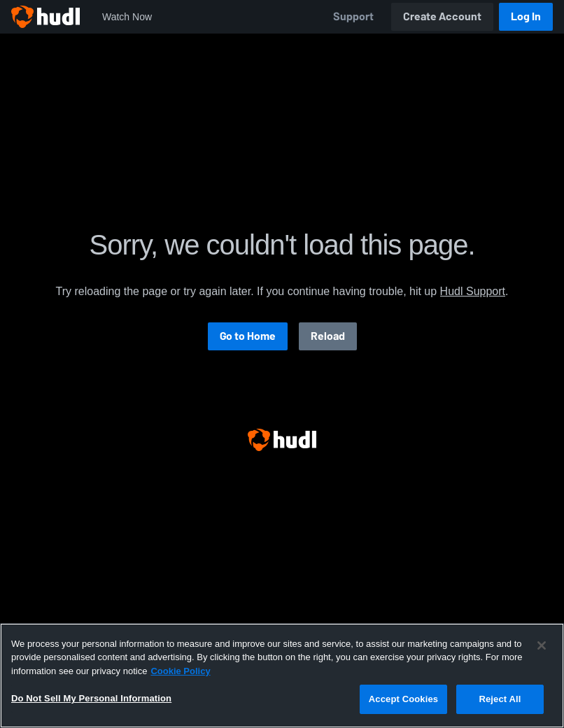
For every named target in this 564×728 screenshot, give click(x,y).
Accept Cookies (403, 699)
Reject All (500, 699)
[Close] (542, 645)
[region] (282, 676)
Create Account (442, 16)
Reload (328, 336)
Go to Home (248, 336)
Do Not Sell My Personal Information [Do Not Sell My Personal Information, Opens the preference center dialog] (91, 698)
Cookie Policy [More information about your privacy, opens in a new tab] (180, 671)
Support (353, 16)
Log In (526, 16)
